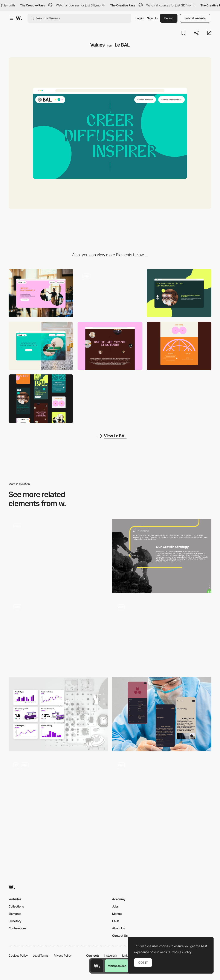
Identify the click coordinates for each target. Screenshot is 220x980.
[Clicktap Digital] (162, 556)
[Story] (110, 346)
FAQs (116, 921)
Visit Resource (117, 966)
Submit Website (195, 18)
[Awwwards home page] (97, 966)
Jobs (115, 906)
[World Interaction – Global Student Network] (58, 556)
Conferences (18, 928)
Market (117, 914)
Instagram (111, 955)
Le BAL (122, 45)
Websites (15, 899)
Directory (15, 921)
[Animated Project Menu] (162, 793)
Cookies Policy (18, 955)
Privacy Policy (63, 955)
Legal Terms (41, 955)
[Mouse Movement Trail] (58, 635)
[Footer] (179, 346)
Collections (16, 906)
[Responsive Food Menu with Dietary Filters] (58, 795)
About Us (118, 928)
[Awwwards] (19, 18)
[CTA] (41, 346)
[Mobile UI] (162, 714)
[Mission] (110, 293)
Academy (119, 899)
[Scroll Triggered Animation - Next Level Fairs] (162, 635)
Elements (15, 914)
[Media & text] (41, 293)
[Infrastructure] (58, 714)
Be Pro (169, 18)
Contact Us (120, 936)
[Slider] (179, 293)
